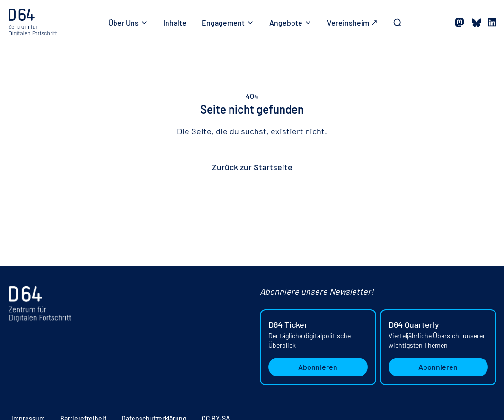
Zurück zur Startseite (252, 167)
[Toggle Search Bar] (398, 23)
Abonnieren (318, 367)
